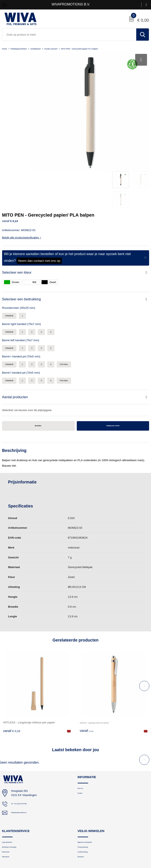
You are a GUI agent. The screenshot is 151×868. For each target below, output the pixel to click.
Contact (82, 745)
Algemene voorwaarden (91, 793)
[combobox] (69, 35)
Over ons (83, 739)
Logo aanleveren (12, 793)
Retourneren (9, 806)
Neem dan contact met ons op (39, 200)
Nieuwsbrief (9, 812)
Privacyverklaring (87, 799)
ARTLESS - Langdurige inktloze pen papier (29, 672)
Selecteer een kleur (20, 212)
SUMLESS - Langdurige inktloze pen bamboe (107, 672)
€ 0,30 (88, 681)
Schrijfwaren (45, 49)
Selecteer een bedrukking (25, 240)
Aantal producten (18, 345)
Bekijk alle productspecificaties (22, 177)
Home (5, 49)
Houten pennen (65, 49)
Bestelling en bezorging (15, 799)
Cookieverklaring (87, 806)
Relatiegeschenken (24, 49)
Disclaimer (84, 812)
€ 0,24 (12, 681)
